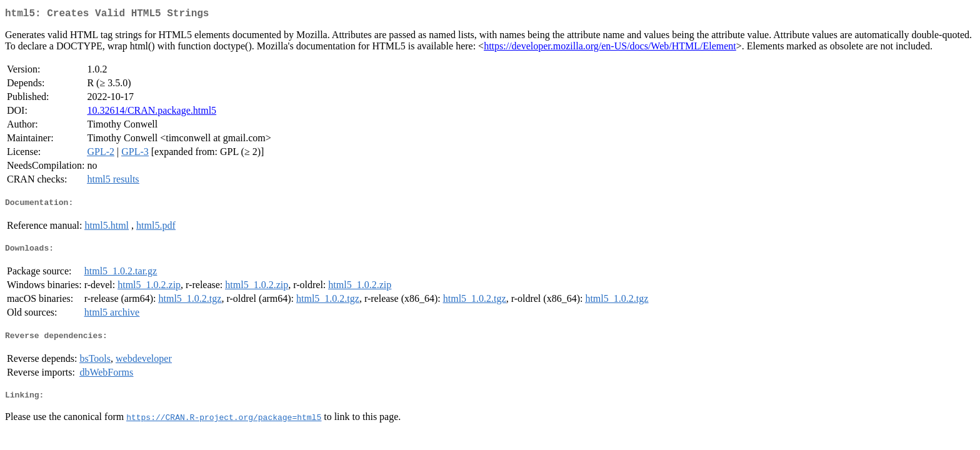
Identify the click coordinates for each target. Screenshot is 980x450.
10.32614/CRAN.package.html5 (152, 113)
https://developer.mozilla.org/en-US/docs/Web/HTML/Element (610, 48)
